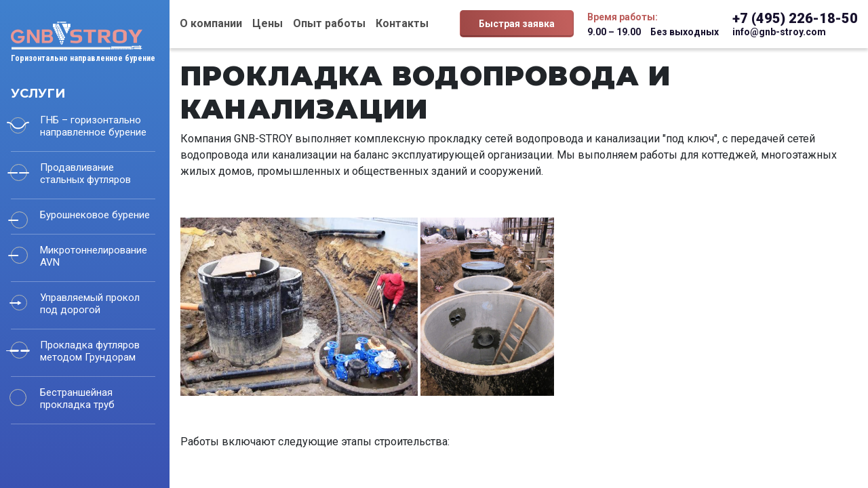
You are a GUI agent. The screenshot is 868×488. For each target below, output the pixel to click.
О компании (211, 23)
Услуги (38, 94)
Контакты (402, 23)
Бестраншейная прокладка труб (77, 399)
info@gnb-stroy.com (779, 32)
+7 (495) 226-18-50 (795, 18)
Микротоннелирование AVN (94, 256)
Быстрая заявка (517, 24)
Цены (268, 23)
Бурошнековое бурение (95, 215)
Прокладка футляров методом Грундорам (90, 351)
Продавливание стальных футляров (85, 174)
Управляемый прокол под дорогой (90, 304)
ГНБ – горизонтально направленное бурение (93, 126)
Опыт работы (329, 23)
